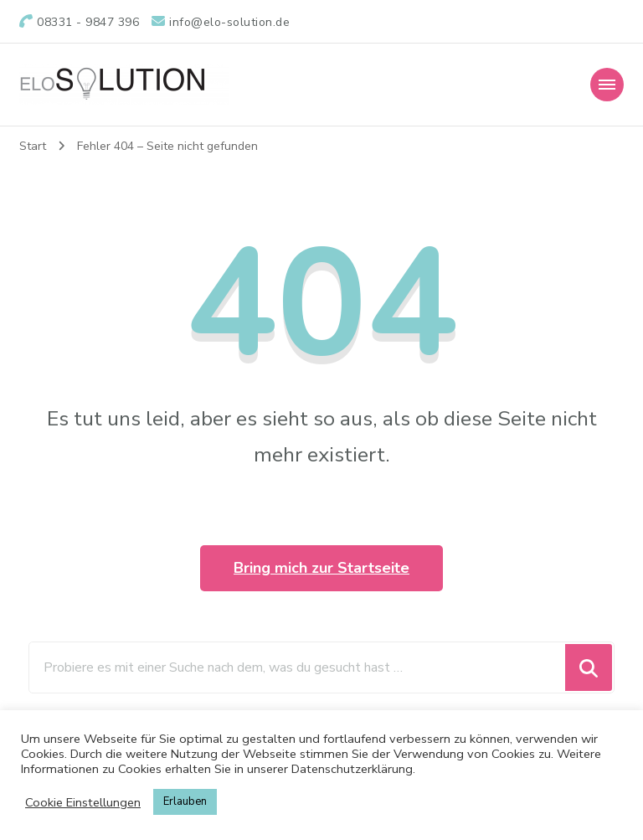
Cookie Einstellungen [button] (83, 802)
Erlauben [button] (185, 801)
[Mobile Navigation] (607, 85)
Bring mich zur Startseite (321, 568)
